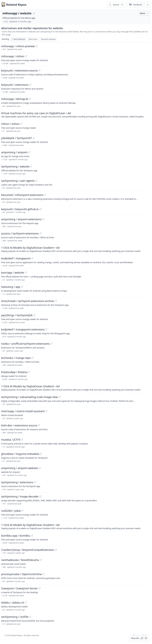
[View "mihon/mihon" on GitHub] (21, 124)
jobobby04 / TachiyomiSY (17, 138)
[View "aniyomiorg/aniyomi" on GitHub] (29, 152)
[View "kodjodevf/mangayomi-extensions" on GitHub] (46, 329)
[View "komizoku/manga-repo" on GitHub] (32, 358)
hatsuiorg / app (11, 287)
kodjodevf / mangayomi (16, 258)
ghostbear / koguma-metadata (20, 454)
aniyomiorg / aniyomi (14, 152)
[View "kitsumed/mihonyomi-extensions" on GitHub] (45, 195)
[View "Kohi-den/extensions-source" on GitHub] (39, 425)
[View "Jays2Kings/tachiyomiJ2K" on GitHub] (34, 315)
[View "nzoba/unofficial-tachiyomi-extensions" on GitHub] (51, 344)
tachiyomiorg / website (15, 166)
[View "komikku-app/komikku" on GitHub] (32, 536)
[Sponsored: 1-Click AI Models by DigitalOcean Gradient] (76, 249)
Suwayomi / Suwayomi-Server (19, 588)
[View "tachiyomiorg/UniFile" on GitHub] (30, 617)
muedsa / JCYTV (11, 440)
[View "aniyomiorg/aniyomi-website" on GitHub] (40, 468)
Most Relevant (19, 39)
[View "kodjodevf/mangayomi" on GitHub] (32, 258)
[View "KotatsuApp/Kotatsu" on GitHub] (29, 372)
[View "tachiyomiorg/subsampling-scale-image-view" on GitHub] (60, 397)
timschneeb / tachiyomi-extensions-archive (28, 301)
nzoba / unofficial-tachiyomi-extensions (25, 344)
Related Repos (16, 5)
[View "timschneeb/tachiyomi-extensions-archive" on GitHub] (56, 301)
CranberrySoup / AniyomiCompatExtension (28, 550)
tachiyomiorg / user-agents (18, 181)
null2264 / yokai (11, 511)
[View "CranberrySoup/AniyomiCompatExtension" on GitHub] (56, 550)
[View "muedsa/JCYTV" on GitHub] (22, 440)
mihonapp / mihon (13, 56)
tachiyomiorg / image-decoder (20, 496)
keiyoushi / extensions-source (19, 70)
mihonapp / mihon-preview (18, 46)
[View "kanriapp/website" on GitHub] (26, 273)
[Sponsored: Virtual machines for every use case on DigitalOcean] (76, 115)
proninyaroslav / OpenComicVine (21, 574)
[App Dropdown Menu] (148, 5)
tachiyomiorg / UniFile (15, 617)
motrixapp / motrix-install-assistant (23, 411)
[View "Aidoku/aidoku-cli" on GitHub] (26, 603)
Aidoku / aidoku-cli (13, 603)
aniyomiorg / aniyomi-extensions (21, 219)
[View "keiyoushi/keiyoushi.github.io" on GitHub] (41, 209)
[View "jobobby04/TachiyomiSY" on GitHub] (34, 138)
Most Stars (33, 39)
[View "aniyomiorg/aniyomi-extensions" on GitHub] (43, 219)
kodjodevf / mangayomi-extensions (23, 329)
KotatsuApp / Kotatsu (14, 372)
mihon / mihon (10, 124)
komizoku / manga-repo (16, 358)
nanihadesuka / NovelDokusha (20, 560)
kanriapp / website (13, 273)
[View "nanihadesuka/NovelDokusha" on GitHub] (41, 560)
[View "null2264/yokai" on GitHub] (22, 511)
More (144, 13)
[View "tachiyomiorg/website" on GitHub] (31, 166)
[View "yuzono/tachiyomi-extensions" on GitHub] (41, 233)
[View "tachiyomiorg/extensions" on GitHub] (35, 482)
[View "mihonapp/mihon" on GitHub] (26, 56)
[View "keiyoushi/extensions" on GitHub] (30, 85)
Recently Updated (48, 39)
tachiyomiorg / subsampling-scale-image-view (29, 397)
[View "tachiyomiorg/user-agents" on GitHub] (36, 181)
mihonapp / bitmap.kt (15, 99)
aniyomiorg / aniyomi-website (20, 468)
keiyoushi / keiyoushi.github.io (20, 209)
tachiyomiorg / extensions (17, 482)
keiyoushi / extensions (15, 85)
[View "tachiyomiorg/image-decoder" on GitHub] (40, 496)
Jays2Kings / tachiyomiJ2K (17, 315)
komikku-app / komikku (16, 536)
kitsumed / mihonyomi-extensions (22, 195)
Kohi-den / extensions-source (19, 425)
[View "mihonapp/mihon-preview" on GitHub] (36, 46)
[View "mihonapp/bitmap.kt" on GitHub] (30, 99)
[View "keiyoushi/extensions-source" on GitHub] (39, 70)
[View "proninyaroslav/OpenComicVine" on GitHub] (43, 574)
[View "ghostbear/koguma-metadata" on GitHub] (41, 454)
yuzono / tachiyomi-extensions (20, 233)
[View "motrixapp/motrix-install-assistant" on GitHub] (46, 411)
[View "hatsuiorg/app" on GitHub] (22, 287)
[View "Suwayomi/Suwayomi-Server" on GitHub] (39, 588)
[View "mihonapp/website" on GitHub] (34, 13)
